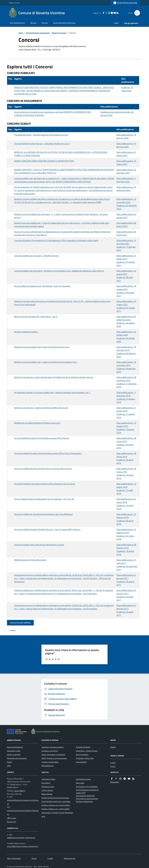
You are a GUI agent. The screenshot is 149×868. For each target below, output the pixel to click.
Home (21, 33)
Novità (33, 23)
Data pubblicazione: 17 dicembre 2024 (126, 180)
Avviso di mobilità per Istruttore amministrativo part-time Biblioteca (43, 514)
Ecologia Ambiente (83, 747)
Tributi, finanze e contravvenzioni (54, 758)
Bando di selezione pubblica (26, 332)
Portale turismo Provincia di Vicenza (55, 798)
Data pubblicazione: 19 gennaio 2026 (126, 136)
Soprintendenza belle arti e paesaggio (56, 801)
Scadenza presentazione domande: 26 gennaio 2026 (117, 114)
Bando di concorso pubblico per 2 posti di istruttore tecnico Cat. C (42, 347)
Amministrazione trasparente (38, 33)
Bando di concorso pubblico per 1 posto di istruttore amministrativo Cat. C (46, 362)
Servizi (45, 23)
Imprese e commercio (50, 751)
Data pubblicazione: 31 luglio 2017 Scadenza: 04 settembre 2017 (127, 565)
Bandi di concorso (59, 33)
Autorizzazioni (81, 762)
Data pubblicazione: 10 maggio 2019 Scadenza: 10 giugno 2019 (126, 428)
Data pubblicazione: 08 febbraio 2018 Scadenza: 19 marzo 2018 (126, 550)
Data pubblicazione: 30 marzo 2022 (126, 233)
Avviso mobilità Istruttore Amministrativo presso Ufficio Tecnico (42, 438)
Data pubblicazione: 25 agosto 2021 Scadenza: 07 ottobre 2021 (126, 261)
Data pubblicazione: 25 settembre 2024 (126, 189)
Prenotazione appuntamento (87, 799)
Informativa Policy (48, 779)
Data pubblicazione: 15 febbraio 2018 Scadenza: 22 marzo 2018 (126, 534)
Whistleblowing (47, 766)
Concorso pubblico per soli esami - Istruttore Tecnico (37, 256)
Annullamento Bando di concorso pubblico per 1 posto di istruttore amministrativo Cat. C (52, 392)
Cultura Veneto (47, 790)
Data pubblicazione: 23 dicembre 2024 (126, 171)
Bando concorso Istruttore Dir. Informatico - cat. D (36, 316)
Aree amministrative (15, 747)
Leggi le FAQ (81, 793)
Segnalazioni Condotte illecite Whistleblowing (57, 814)
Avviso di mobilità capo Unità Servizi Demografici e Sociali (39, 545)
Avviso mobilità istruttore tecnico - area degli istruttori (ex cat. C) (42, 144)
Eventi (113, 766)
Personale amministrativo (17, 758)
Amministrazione (17, 23)
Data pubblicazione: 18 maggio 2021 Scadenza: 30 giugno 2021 (126, 291)
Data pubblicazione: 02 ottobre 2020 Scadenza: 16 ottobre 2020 (126, 337)
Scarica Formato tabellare (20, 623)
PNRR (116, 23)
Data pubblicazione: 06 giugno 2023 (126, 225)
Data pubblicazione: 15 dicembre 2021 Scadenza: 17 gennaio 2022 (126, 245)
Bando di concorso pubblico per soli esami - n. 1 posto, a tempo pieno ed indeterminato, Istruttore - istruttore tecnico (61, 216)
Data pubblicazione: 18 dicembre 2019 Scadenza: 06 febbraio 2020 (126, 352)
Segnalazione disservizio (85, 796)
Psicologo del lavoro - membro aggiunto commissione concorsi (41, 135)
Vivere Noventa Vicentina (64, 23)
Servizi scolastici (82, 755)
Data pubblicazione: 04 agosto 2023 (126, 216)
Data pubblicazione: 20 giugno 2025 (126, 163)
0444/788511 (20, 791)
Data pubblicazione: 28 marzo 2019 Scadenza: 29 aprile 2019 (126, 443)
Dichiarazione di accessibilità (87, 787)
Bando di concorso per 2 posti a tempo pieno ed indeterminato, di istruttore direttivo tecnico (54, 377)
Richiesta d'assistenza (84, 801)
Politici (9, 762)
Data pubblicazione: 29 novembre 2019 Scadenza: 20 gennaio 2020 (126, 367)
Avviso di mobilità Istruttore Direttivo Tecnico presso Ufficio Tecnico (43, 469)
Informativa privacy (83, 779)
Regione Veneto (14, 3)
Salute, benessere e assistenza (53, 755)
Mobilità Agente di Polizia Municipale (30, 560)
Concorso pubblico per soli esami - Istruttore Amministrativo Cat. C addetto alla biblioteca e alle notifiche (59, 271)
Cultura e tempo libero (50, 762)
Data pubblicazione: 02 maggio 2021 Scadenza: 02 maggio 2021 (126, 306)
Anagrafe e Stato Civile (85, 758)
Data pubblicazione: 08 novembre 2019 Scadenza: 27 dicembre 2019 (126, 382)
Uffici (9, 766)
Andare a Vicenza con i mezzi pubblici (56, 805)
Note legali (80, 783)
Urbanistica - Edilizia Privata (87, 751)
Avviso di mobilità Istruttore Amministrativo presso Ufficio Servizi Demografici (48, 453)
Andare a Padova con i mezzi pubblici (56, 809)
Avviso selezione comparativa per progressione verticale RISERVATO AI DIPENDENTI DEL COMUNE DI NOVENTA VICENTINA (53, 114)
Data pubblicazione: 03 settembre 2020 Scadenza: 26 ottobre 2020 (126, 321)
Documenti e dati (14, 751)
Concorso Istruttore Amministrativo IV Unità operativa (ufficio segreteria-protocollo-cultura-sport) (56, 240)
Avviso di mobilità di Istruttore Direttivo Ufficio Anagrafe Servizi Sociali (45, 484)
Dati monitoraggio (14, 858)
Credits (50, 858)
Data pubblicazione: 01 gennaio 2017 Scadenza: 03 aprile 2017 (126, 595)
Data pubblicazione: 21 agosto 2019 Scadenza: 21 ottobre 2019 (126, 413)
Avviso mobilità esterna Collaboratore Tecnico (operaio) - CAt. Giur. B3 (44, 499)
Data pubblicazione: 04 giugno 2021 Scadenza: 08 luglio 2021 (126, 276)
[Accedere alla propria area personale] (125, 3)
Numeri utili (11, 822)
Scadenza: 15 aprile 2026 (127, 89)
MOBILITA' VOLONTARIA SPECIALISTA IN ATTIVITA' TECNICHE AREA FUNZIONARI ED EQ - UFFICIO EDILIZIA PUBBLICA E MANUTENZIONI (61, 154)
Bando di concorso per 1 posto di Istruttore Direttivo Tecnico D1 (41, 408)
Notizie (113, 747)
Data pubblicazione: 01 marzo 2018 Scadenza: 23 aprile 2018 (126, 504)
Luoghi (113, 763)
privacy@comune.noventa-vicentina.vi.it (23, 846)
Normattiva (46, 783)
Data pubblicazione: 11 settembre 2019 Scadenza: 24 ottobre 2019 (126, 397)
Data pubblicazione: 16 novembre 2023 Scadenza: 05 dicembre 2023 (126, 204)
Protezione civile (48, 787)
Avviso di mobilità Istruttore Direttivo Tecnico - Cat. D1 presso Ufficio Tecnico (47, 529)
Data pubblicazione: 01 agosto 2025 (126, 154)
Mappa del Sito (70, 858)
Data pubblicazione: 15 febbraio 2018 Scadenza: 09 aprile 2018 (126, 519)
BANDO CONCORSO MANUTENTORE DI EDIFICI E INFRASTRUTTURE (44, 161)
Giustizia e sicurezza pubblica (52, 747)
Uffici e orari (12, 818)
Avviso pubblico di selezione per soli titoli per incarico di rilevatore (42, 286)
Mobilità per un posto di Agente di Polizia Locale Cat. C (37, 423)
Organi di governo (14, 755)
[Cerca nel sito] (136, 13)
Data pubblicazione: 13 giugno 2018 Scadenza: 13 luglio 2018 (126, 489)
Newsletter (115, 782)
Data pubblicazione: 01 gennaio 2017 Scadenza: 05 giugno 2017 (126, 580)
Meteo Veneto (47, 794)
